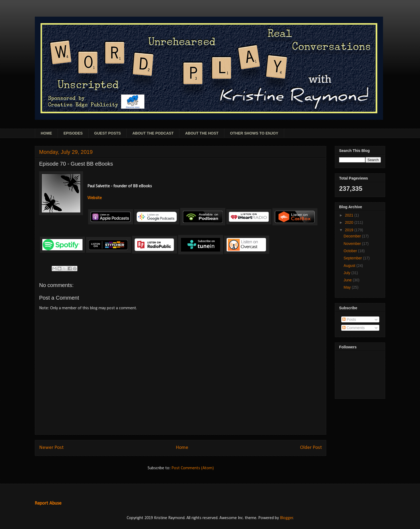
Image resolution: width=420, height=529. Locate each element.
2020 (350, 222)
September (353, 258)
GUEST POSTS (108, 133)
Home (182, 448)
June (348, 280)
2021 (350, 215)
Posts (349, 319)
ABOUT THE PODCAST (153, 133)
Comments (354, 328)
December (353, 236)
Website (95, 198)
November (353, 244)
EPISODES (73, 133)
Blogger (286, 518)
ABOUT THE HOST (202, 133)
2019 (350, 230)
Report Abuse (48, 503)
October (351, 251)
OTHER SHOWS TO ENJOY (254, 133)
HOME (46, 133)
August (350, 266)
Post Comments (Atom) (193, 468)
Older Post (311, 448)
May (348, 287)
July (348, 273)
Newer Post (51, 448)
